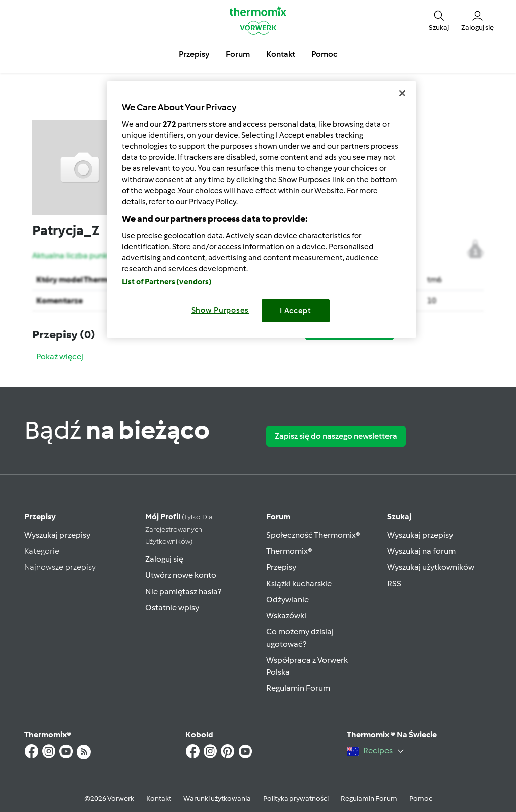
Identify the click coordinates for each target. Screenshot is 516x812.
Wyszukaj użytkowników (431, 567)
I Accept (296, 311)
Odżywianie (287, 599)
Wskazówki (286, 616)
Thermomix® (289, 551)
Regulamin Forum (298, 688)
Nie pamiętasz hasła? (183, 591)
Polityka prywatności (296, 799)
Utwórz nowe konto (181, 575)
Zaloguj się (164, 559)
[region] (262, 210)
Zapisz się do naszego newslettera (336, 436)
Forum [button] (238, 54)
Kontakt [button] (281, 54)
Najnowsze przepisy (60, 567)
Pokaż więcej (60, 356)
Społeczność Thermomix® (313, 535)
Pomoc (421, 799)
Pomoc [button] (324, 54)
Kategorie (42, 551)
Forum (278, 517)
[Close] (402, 93)
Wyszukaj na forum (421, 551)
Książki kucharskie (299, 583)
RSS (394, 583)
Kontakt (159, 799)
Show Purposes (220, 310)
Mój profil (179, 529)
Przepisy (40, 517)
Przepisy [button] (194, 54)
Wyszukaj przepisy (57, 535)
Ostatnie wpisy (172, 607)
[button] (439, 20)
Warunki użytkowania (217, 799)
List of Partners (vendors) (167, 282)
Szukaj (399, 517)
